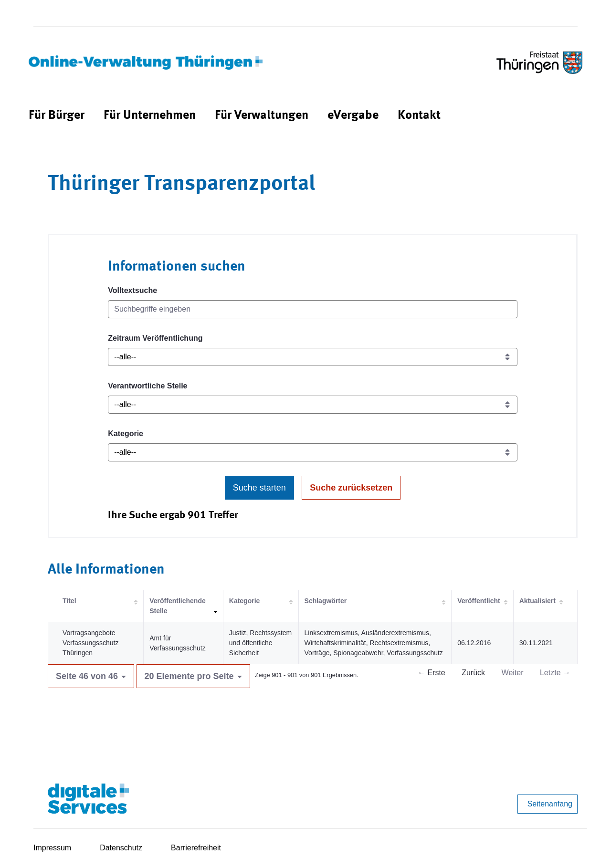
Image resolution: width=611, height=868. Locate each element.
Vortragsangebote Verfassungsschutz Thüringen (91, 643)
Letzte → (555, 673)
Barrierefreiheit (196, 848)
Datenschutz (121, 848)
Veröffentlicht (479, 601)
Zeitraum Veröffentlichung (155, 338)
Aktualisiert (537, 601)
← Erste (432, 673)
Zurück (473, 673)
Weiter (513, 673)
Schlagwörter (326, 601)
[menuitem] (57, 116)
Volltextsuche (132, 290)
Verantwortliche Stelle (147, 386)
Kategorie (126, 434)
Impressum (52, 848)
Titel (69, 601)
